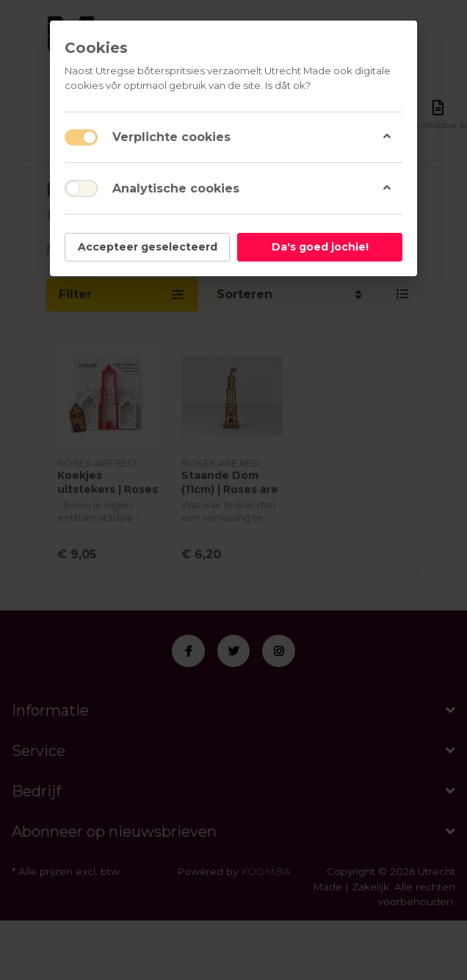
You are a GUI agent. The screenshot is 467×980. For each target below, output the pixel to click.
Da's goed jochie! (320, 247)
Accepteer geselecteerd (148, 247)
